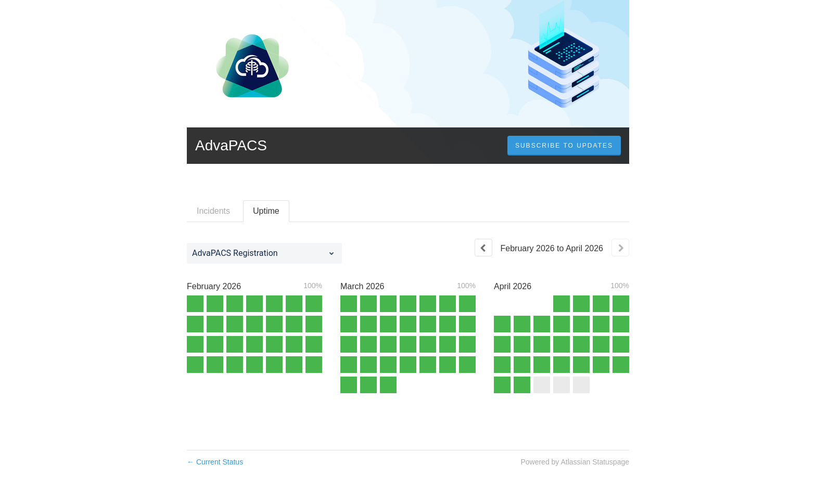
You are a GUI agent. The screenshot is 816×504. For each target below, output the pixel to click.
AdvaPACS (231, 145)
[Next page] (620, 248)
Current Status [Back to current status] (215, 462)
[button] (564, 146)
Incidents (213, 211)
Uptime (266, 211)
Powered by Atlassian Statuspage (575, 462)
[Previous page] (483, 248)
